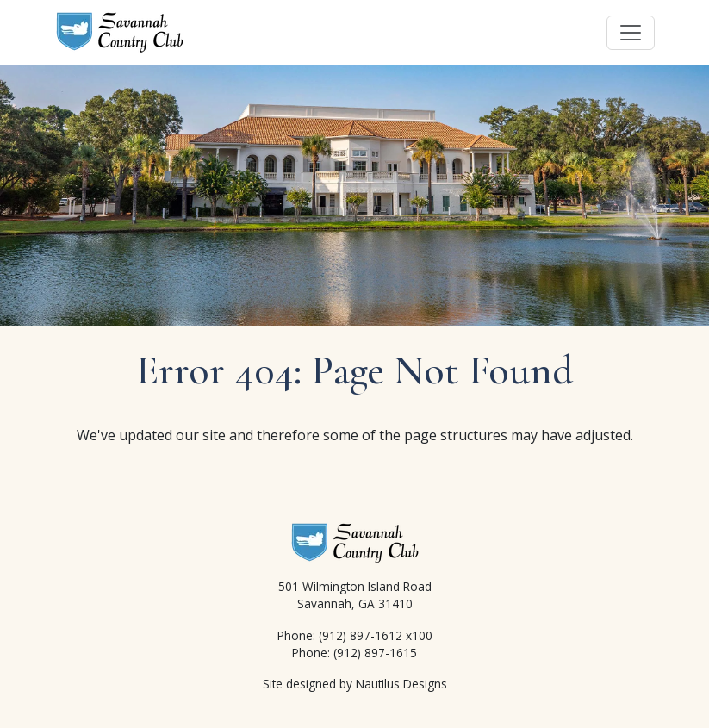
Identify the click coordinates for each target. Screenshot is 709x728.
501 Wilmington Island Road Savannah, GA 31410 (355, 595)
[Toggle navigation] (631, 33)
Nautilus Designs (401, 684)
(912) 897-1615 (375, 653)
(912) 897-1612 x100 (376, 635)
